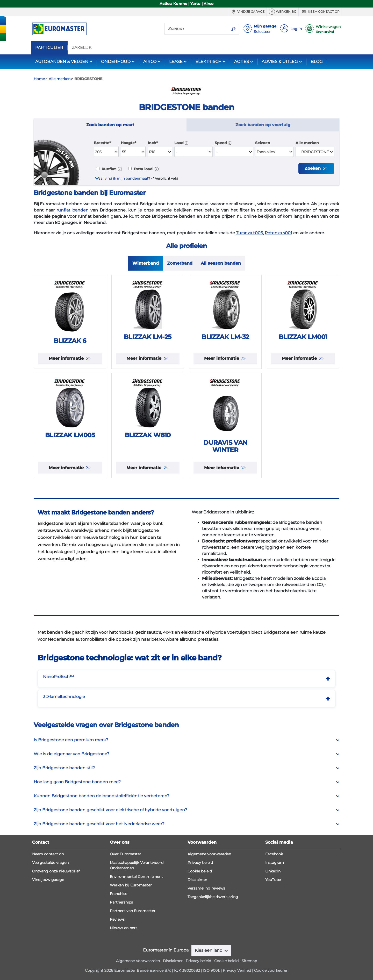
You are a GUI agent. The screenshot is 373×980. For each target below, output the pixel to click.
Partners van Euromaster (133, 911)
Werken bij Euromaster (131, 885)
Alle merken (307, 143)
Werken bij (283, 12)
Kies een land (209, 950)
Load (181, 143)
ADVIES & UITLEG (280, 62)
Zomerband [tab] (180, 263)
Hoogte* (128, 143)
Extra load (143, 169)
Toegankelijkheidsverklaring (213, 897)
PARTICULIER (49, 48)
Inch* (153, 143)
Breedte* (102, 143)
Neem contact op (320, 12)
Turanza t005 (249, 233)
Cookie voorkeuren (271, 970)
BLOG (317, 62)
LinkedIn (273, 871)
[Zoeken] (196, 29)
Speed (223, 143)
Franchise (119, 894)
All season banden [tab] (221, 263)
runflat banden (73, 210)
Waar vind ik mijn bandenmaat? (123, 178)
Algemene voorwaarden (209, 854)
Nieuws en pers (124, 928)
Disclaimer (197, 880)
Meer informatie (67, 358)
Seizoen (263, 143)
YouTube (273, 880)
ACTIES (242, 62)
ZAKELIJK (82, 48)
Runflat (108, 169)
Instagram (275, 863)
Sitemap (249, 961)
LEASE (176, 62)
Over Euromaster (125, 854)
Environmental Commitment (136, 877)
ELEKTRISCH (208, 62)
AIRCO (150, 62)
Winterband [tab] (146, 263)
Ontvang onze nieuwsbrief (56, 871)
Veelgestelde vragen (50, 863)
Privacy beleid (200, 863)
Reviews (117, 919)
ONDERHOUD (116, 62)
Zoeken (313, 168)
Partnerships (121, 902)
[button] (187, 143)
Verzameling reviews (206, 888)
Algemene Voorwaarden (138, 961)
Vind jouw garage (48, 880)
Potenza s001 (278, 233)
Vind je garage (247, 12)
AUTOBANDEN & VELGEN (62, 62)
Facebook (274, 854)
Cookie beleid (200, 871)
